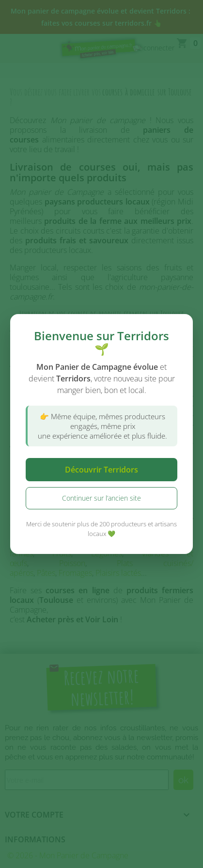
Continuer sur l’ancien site (101, 498)
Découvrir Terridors (101, 470)
